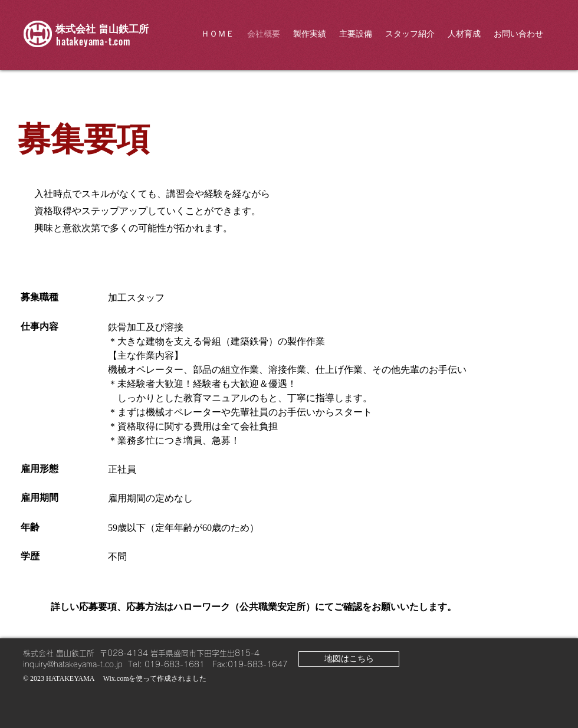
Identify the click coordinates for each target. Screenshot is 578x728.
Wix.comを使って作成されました (155, 678)
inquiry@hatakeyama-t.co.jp (73, 665)
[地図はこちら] (349, 659)
